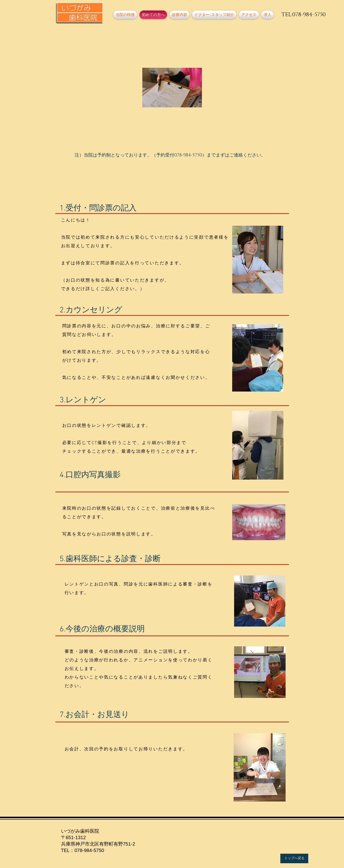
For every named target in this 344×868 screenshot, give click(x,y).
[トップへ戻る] (294, 858)
